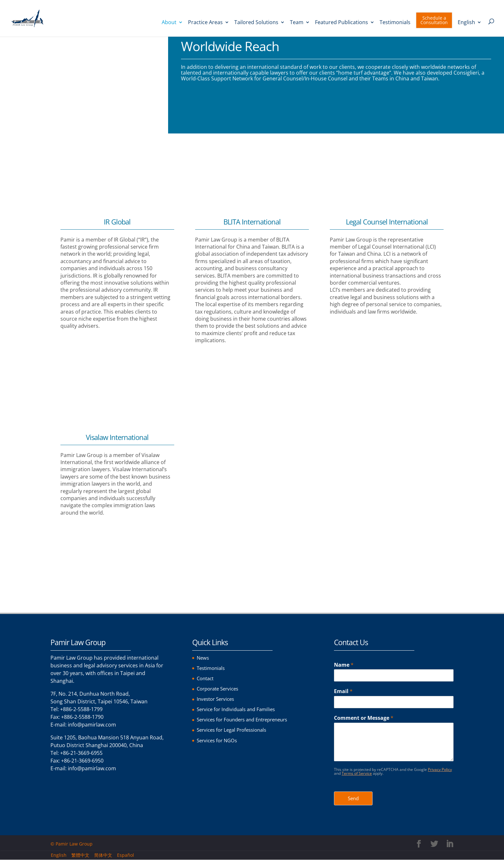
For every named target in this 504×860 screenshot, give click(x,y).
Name (344, 665)
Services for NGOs (219, 740)
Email (343, 691)
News (203, 658)
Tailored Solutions (256, 23)
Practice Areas (205, 23)
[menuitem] (470, 29)
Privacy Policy (440, 769)
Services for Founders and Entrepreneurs (247, 719)
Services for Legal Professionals (235, 730)
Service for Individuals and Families (239, 709)
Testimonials (395, 23)
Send (353, 799)
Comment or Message (364, 718)
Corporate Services (220, 689)
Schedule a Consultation (434, 20)
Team (297, 23)
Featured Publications (342, 23)
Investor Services (217, 699)
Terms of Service (357, 773)
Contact (206, 678)
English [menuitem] (59, 855)
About (169, 23)
